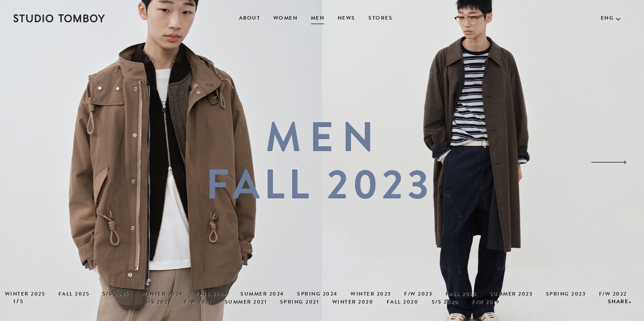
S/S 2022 (158, 303)
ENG (607, 19)
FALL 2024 (212, 295)
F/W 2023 (418, 295)
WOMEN (286, 19)
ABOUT (250, 19)
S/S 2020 (445, 303)
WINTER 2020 (353, 303)
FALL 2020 (403, 303)
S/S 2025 (116, 295)
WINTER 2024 (162, 295)
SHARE (618, 302)
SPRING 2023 (566, 295)
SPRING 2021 (300, 303)
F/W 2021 (198, 303)
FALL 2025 (74, 295)
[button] (609, 162)
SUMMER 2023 (511, 295)
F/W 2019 (485, 303)
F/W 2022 (613, 295)
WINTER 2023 (371, 295)
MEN (318, 19)
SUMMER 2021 (246, 303)
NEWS (347, 19)
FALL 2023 (461, 295)
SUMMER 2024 (262, 295)
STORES (380, 19)
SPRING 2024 (317, 295)
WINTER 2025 (25, 295)
